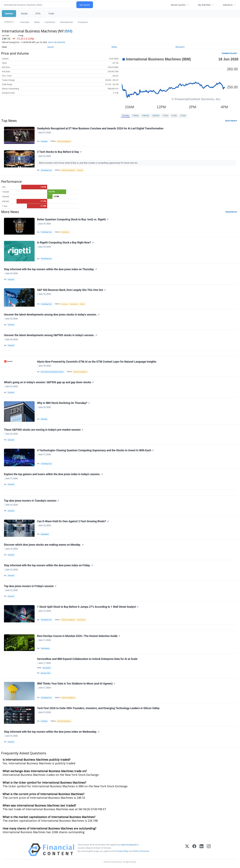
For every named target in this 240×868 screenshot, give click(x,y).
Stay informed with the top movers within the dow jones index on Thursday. (50, 269)
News (37, 22)
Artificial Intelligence (64, 141)
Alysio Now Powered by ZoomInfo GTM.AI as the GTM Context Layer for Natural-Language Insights (97, 362)
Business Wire (46, 673)
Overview (25, 22)
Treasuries (83, 22)
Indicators (228, 5)
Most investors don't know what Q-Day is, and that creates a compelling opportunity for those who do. (89, 163)
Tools (51, 14)
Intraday (126, 115)
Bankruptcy (65, 232)
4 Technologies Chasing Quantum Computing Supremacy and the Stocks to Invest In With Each (95, 451)
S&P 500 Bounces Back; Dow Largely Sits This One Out (71, 290)
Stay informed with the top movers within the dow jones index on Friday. (49, 566)
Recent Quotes (178, 5)
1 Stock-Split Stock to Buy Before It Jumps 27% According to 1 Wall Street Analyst (88, 607)
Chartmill (11, 279)
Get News (44, 141)
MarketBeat (45, 534)
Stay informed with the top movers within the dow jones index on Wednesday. (52, 732)
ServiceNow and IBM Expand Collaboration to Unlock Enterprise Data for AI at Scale (87, 659)
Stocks (24, 14)
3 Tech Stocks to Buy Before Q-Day (59, 152)
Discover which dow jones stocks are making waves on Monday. (44, 545)
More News (231, 121)
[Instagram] (209, 850)
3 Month (156, 115)
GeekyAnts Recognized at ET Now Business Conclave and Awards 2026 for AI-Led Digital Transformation (100, 128)
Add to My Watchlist (56, 42)
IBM (68, 31)
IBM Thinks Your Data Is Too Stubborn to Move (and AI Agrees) (76, 684)
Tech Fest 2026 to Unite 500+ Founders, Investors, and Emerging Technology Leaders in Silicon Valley (98, 708)
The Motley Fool (46, 170)
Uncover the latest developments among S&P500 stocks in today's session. (51, 335)
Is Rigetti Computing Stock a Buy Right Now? (65, 243)
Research (180, 47)
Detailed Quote (229, 53)
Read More (231, 212)
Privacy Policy (122, 851)
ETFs (38, 14)
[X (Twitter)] (187, 850)
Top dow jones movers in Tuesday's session (31, 501)
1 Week (135, 115)
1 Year (165, 115)
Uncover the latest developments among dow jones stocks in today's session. (52, 315)
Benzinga (44, 419)
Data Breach (81, 620)
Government (74, 304)
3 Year (174, 115)
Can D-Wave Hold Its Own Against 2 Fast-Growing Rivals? (73, 521)
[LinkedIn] (202, 850)
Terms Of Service (141, 851)
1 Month (145, 115)
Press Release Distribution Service (52, 372)
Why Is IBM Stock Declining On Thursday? (63, 403)
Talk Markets (45, 649)
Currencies (50, 22)
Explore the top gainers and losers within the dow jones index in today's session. (53, 474)
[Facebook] (194, 850)
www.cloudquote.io (130, 845)
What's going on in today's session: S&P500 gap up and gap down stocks (49, 382)
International (66, 22)
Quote (51, 47)
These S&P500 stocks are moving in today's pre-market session (44, 430)
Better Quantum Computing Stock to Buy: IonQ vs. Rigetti (73, 220)
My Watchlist (204, 5)
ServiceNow (46, 668)
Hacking (80, 170)
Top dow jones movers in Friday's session (30, 586)
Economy (64, 304)
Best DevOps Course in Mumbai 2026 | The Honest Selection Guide (79, 636)
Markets (9, 14)
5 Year (183, 115)
